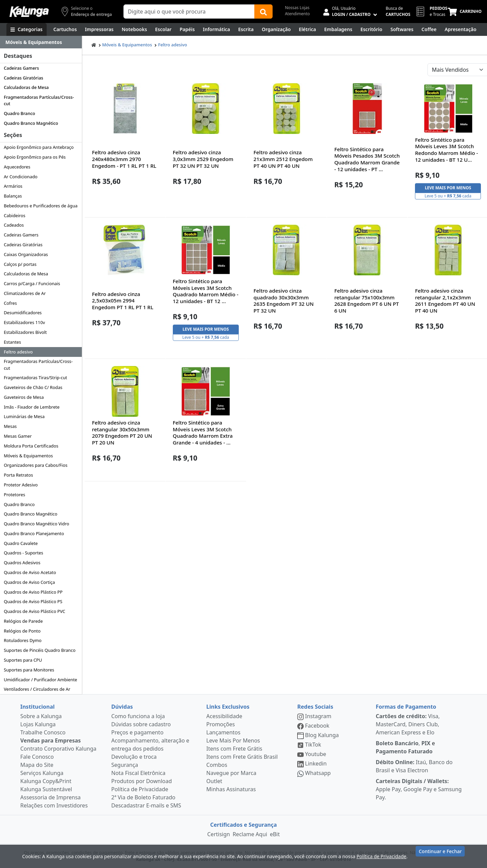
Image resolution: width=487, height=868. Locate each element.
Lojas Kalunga (38, 724)
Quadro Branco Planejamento (34, 533)
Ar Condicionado (21, 177)
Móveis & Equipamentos (28, 456)
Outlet (214, 781)
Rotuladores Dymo (23, 640)
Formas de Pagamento (406, 707)
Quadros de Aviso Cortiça (29, 582)
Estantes (12, 342)
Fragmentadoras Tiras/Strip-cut (35, 378)
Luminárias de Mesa (24, 416)
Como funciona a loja (138, 716)
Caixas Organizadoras (26, 254)
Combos (217, 765)
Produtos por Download (142, 781)
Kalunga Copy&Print (46, 781)
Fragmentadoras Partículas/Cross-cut (39, 100)
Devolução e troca (134, 757)
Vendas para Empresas (51, 740)
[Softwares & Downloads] (402, 29)
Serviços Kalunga (42, 773)
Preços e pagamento (137, 732)
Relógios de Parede (23, 621)
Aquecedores (17, 167)
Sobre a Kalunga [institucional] (41, 716)
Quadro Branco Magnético (31, 123)
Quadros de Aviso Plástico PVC (34, 611)
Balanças (13, 196)
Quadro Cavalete (21, 543)
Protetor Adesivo (21, 485)
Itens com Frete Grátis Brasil (242, 757)
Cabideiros (15, 215)
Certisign (219, 834)
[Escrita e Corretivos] (246, 29)
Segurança (125, 765)
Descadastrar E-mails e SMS (146, 805)
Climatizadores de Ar (25, 293)
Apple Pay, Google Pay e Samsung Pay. (419, 789)
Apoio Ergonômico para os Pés (35, 157)
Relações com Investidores (54, 805)
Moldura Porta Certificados (31, 446)
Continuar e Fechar (440, 855)
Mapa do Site (37, 765)
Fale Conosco (37, 757)
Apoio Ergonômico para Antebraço (39, 147)
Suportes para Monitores (29, 670)
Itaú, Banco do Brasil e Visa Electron (414, 766)
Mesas (10, 426)
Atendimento (297, 14)
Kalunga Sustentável (46, 789)
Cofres (10, 303)
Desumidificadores (23, 313)
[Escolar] (164, 29)
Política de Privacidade (140, 789)
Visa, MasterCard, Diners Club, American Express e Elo (408, 724)
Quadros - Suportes (23, 553)
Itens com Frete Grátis (234, 749)
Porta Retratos (18, 475)
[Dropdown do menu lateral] (41, 42)
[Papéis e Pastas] (187, 29)
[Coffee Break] (429, 29)
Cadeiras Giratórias (24, 78)
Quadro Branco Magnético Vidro (36, 524)
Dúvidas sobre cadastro (141, 724)
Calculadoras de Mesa (26, 87)
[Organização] (276, 29)
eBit (275, 834)
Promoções (221, 724)
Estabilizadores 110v (24, 322)
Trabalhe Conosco (43, 732)
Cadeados (14, 225)
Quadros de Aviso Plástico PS (33, 601)
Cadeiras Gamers (21, 68)
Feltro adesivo (18, 352)
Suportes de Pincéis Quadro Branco (40, 650)
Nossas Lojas (297, 8)
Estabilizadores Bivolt (25, 332)
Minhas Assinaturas (231, 789)
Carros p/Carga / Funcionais (32, 283)
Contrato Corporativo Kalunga (58, 749)
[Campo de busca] (189, 12)
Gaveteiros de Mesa (24, 397)
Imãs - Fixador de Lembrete (32, 407)
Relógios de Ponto (22, 631)
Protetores (14, 495)
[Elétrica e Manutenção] (308, 29)
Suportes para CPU (23, 660)
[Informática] (217, 29)
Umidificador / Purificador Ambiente (40, 680)
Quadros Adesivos (22, 563)
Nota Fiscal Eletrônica (138, 773)
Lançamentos (223, 732)
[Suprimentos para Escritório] (372, 29)
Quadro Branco (19, 113)
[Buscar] (263, 12)
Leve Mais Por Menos (233, 740)
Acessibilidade (224, 716)
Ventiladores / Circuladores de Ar (37, 689)
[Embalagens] (338, 29)
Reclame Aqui (250, 834)
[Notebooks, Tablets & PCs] (134, 29)
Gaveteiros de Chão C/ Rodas (33, 387)
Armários (13, 186)
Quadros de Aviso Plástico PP (33, 592)
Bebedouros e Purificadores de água (41, 206)
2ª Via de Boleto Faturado (143, 797)
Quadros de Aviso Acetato (30, 572)
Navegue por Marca (231, 773)
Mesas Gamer (18, 436)
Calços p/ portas (20, 264)
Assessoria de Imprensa (51, 797)
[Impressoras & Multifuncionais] (99, 29)
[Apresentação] (461, 29)
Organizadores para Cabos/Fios (36, 465)
